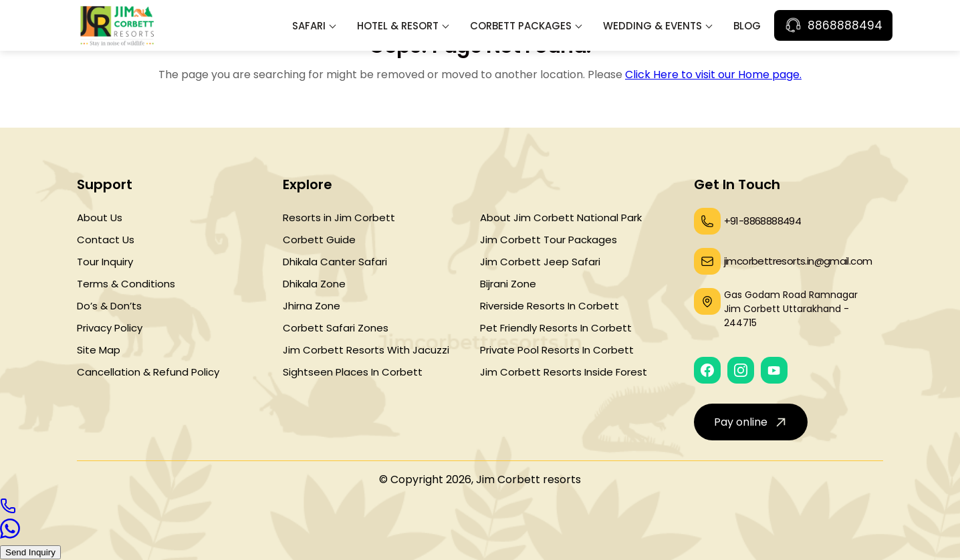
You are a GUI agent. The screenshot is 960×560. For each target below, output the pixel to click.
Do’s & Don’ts (109, 306)
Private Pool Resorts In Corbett (557, 350)
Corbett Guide (319, 240)
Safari (309, 26)
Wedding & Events (652, 26)
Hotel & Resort (398, 26)
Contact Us (106, 240)
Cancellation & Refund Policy (148, 372)
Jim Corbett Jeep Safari (540, 262)
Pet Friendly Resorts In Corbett (556, 328)
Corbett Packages (521, 26)
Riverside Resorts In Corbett (550, 306)
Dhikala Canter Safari (335, 262)
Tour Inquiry (105, 262)
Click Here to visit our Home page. (713, 75)
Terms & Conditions (126, 284)
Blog (747, 26)
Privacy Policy (110, 328)
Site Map (99, 350)
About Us (100, 218)
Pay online (752, 422)
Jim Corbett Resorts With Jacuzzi (366, 350)
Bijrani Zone (508, 284)
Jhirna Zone (312, 306)
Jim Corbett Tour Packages (549, 240)
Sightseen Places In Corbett (353, 372)
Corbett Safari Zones (336, 328)
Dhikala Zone (314, 284)
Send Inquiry (30, 552)
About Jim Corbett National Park (561, 218)
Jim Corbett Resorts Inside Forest (564, 372)
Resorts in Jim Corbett (339, 218)
